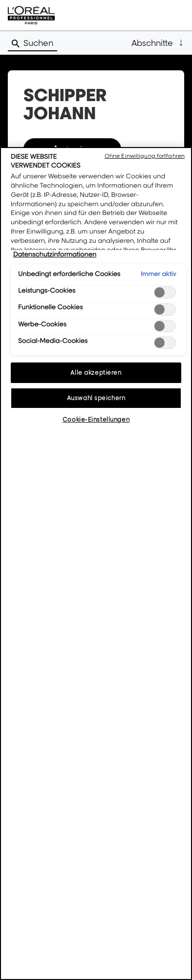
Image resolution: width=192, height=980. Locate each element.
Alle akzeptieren (96, 373)
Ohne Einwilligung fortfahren (145, 156)
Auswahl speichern (96, 398)
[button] (158, 43)
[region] (96, 564)
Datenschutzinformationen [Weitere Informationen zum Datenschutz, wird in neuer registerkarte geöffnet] (55, 255)
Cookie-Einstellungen (96, 419)
